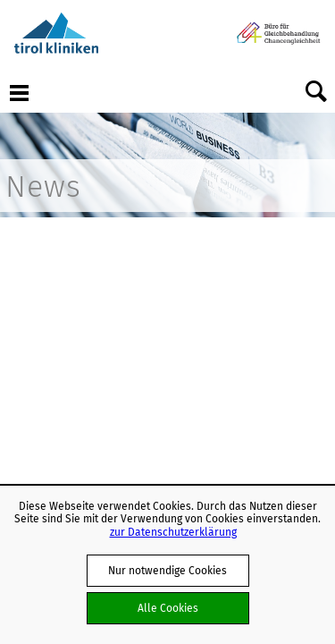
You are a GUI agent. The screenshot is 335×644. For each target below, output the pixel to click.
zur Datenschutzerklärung (173, 532)
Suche (316, 92)
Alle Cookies (168, 608)
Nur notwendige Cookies (167, 570)
